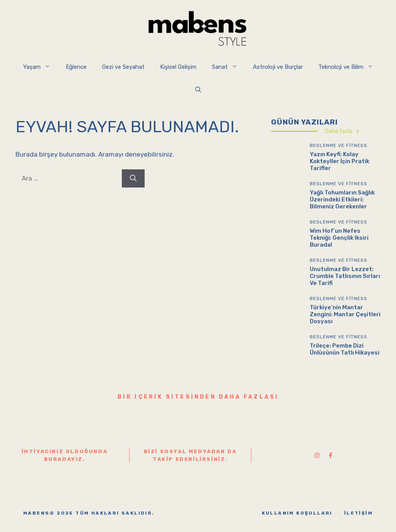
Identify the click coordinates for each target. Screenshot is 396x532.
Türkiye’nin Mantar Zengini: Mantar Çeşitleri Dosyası (345, 314)
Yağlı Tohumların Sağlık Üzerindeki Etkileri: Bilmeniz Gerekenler (342, 199)
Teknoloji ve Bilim (350, 67)
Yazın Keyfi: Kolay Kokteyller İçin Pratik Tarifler (340, 161)
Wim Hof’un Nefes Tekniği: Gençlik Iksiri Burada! (339, 238)
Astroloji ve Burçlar (278, 67)
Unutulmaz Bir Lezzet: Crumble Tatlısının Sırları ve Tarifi (345, 276)
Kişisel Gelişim (178, 67)
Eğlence (76, 67)
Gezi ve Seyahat (123, 67)
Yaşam (41, 67)
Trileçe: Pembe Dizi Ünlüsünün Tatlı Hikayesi (345, 349)
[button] (198, 90)
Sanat (229, 67)
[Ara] (133, 179)
